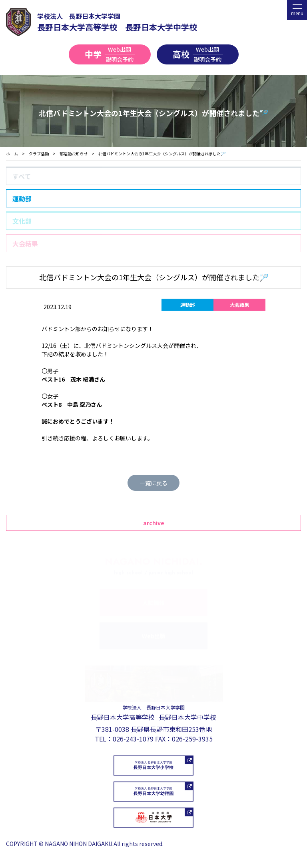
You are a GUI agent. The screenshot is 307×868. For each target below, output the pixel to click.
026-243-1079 (133, 739)
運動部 (22, 199)
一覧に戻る (153, 483)
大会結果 (25, 243)
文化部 (22, 221)
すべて (22, 176)
